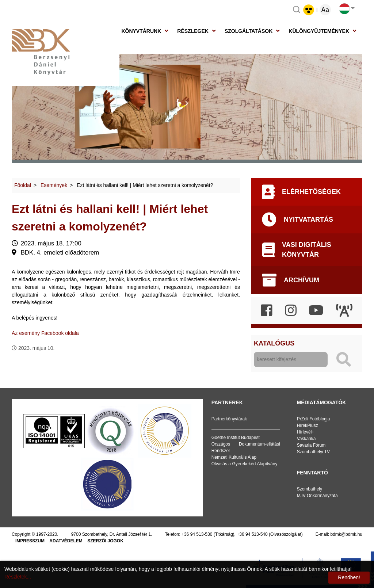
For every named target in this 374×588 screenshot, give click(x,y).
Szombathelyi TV (314, 452)
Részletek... (18, 577)
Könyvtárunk (141, 31)
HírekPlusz (308, 425)
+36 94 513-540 (252, 534)
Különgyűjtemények (319, 31)
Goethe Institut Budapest (236, 438)
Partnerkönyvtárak (229, 419)
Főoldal (23, 185)
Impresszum (30, 541)
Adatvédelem (66, 541)
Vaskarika (306, 439)
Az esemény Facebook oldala (45, 333)
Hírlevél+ (306, 432)
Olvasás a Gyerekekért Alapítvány (245, 464)
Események (54, 185)
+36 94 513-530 (197, 534)
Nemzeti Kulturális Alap (234, 457)
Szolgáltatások (249, 31)
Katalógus (274, 343)
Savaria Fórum (311, 445)
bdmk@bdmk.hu (346, 534)
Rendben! (349, 577)
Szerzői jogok (105, 541)
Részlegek (193, 31)
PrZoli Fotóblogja (314, 419)
